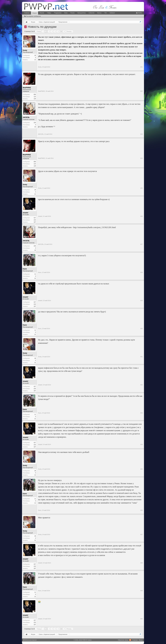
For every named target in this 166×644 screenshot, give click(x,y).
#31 (141, 357)
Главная (27, 13)
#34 (141, 444)
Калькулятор (81, 13)
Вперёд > (70, 31)
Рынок (72, 13)
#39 (141, 591)
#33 (141, 413)
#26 (141, 216)
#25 (141, 188)
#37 (141, 534)
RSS (130, 640)
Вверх (141, 640)
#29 (141, 301)
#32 (141, 385)
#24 (141, 158)
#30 (141, 329)
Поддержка (58, 13)
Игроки (42, 13)
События (91, 13)
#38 (141, 563)
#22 (141, 91)
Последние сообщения (33, 16)
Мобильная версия (30, 640)
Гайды (49, 13)
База (66, 13)
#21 (141, 67)
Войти (139, 13)
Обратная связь (123, 640)
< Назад (38, 31)
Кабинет (112, 13)
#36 (141, 510)
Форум (35, 13)
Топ (106, 13)
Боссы (99, 13)
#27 (141, 244)
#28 (141, 272)
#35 (141, 469)
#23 (141, 134)
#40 (141, 619)
